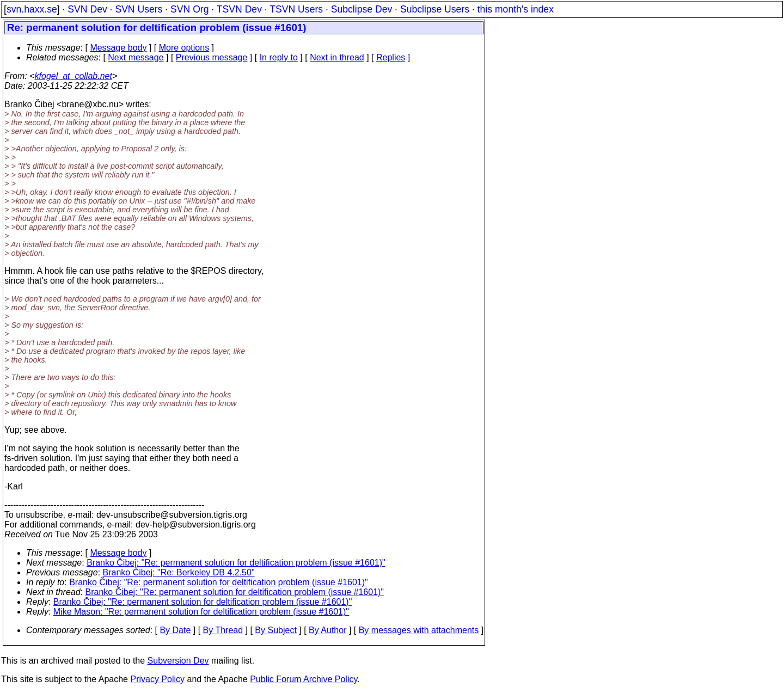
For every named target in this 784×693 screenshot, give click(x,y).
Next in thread (337, 57)
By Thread (223, 630)
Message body (118, 48)
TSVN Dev (239, 9)
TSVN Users (296, 9)
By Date (175, 630)
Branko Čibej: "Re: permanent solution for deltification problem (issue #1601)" (236, 563)
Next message (136, 57)
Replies (391, 57)
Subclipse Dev (362, 9)
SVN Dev (87, 9)
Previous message (212, 57)
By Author (327, 630)
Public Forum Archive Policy (304, 679)
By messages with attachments (419, 630)
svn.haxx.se (32, 9)
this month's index (516, 9)
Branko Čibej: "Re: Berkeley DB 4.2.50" (179, 572)
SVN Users (139, 9)
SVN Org (189, 9)
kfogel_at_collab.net (73, 76)
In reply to (279, 57)
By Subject (275, 630)
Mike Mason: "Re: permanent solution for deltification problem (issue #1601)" (201, 612)
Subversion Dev (178, 661)
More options (184, 48)
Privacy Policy (157, 679)
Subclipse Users (435, 9)
